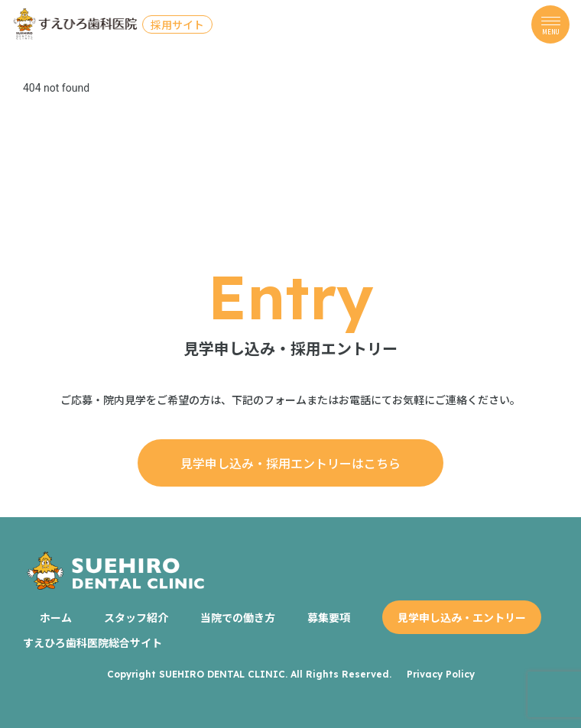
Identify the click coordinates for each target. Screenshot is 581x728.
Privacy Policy (441, 674)
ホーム (56, 617)
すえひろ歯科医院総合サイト (93, 642)
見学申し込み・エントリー (462, 617)
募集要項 (329, 617)
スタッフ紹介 (136, 617)
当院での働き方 (238, 617)
